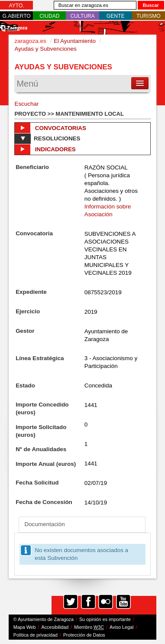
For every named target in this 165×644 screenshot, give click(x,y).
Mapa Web (25, 627)
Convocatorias (50, 128)
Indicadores (45, 150)
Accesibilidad (55, 627)
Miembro (89, 627)
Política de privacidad (36, 635)
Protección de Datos (84, 635)
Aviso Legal (121, 627)
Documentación (44, 524)
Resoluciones (47, 139)
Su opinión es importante (105, 619)
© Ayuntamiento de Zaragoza (44, 619)
